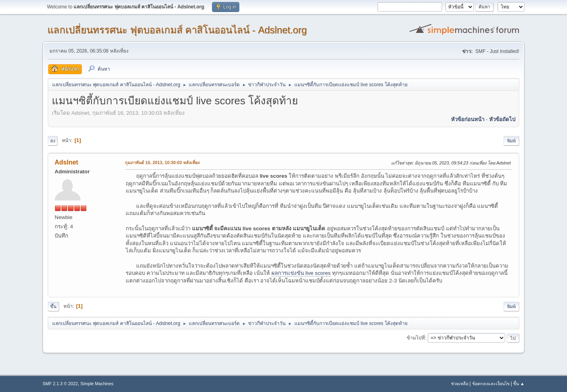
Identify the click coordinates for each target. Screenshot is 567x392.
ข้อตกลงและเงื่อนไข (491, 384)
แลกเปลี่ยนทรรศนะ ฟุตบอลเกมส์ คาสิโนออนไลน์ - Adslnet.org (177, 30)
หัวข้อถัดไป (502, 119)
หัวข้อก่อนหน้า (468, 119)
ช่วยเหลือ (460, 384)
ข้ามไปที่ (416, 338)
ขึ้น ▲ (519, 384)
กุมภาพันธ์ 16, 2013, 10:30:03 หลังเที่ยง (162, 162)
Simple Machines (97, 384)
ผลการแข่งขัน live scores (301, 273)
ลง (53, 141)
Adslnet (66, 162)
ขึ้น (53, 307)
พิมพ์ (511, 141)
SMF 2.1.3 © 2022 (60, 384)
